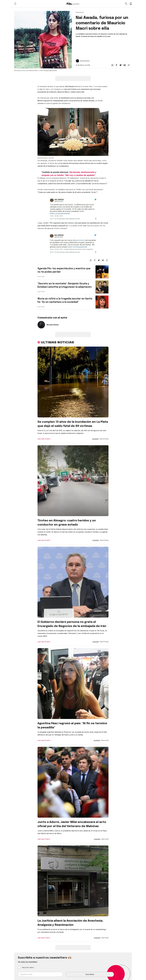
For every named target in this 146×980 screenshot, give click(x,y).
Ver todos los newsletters (28, 962)
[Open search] (126, 4)
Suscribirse (90, 974)
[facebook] (116, 65)
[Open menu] (15, 4)
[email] (125, 65)
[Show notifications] (131, 4)
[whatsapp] (112, 65)
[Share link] (129, 65)
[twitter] (121, 65)
